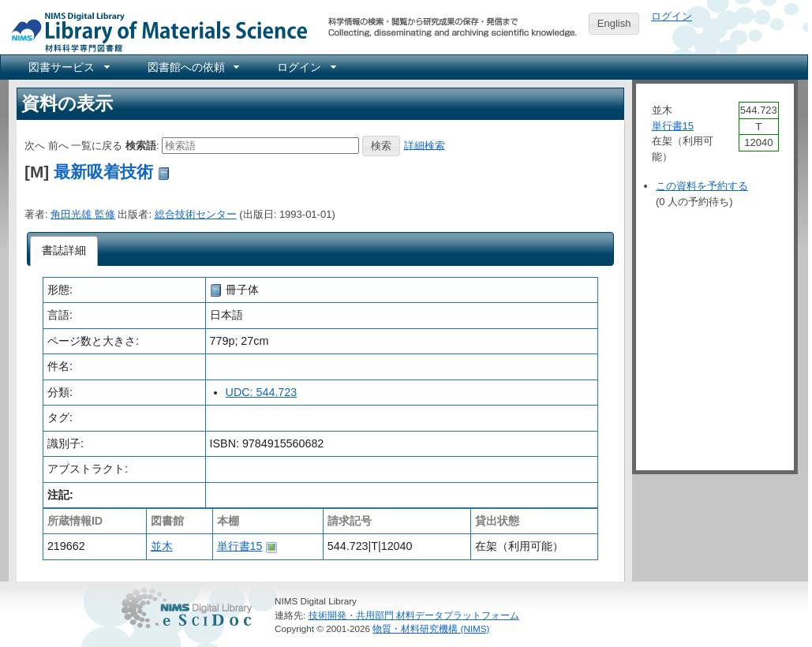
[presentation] (64, 251)
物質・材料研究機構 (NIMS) (431, 628)
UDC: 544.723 (262, 392)
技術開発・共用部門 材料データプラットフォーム (414, 615)
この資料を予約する (702, 186)
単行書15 (240, 546)
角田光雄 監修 (83, 214)
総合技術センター (196, 214)
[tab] (64, 251)
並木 (162, 546)
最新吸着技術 (103, 172)
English (614, 23)
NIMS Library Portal (155, 31)
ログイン (672, 16)
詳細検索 (425, 145)
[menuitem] (68, 67)
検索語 (141, 145)
